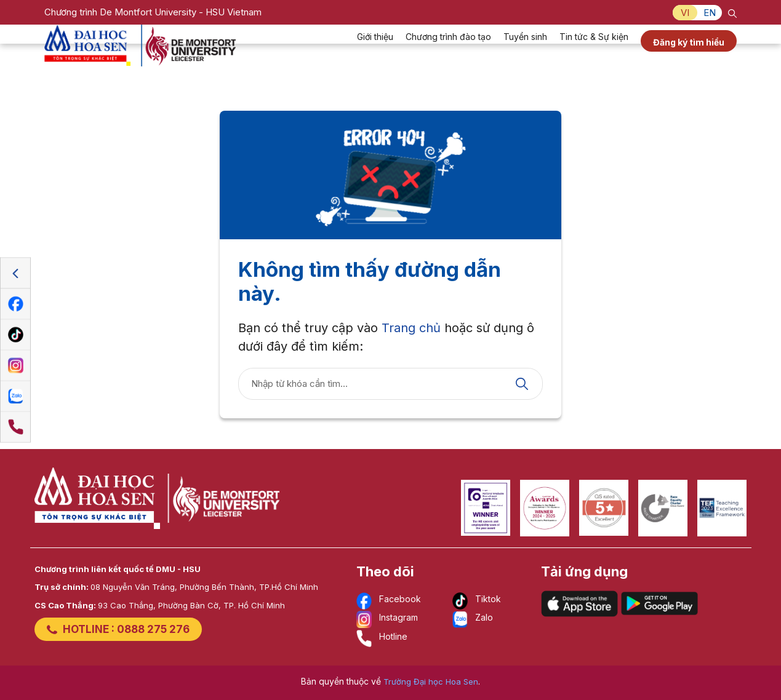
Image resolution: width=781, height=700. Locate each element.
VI (685, 13)
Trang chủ (411, 328)
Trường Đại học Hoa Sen (431, 682)
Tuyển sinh (525, 53)
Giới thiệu (375, 53)
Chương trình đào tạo (448, 53)
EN (710, 13)
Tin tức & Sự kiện (594, 53)
